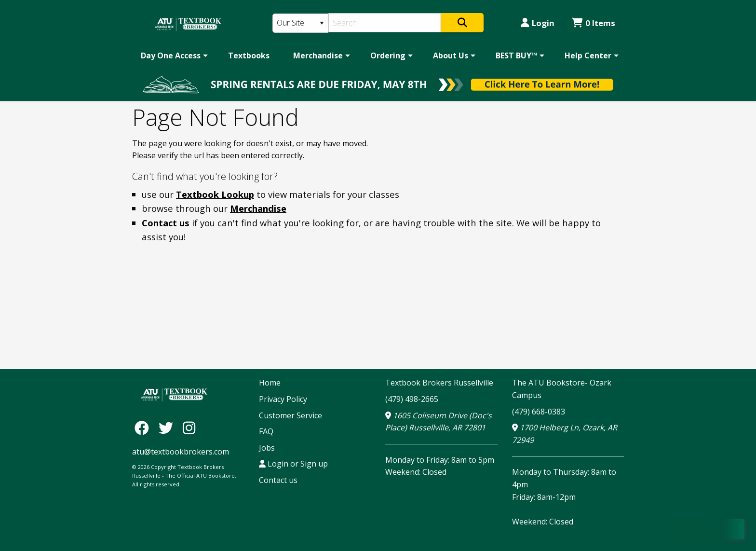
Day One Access (171, 55)
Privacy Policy (283, 399)
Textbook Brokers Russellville (439, 383)
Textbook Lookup (215, 194)
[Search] (385, 23)
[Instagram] (189, 427)
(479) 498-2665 (412, 399)
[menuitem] (173, 55)
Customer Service (290, 415)
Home (270, 383)
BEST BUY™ (516, 55)
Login (538, 23)
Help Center (588, 55)
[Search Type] (300, 23)
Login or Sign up (293, 464)
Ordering (388, 55)
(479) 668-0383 (539, 412)
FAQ (266, 431)
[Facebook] (144, 427)
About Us (451, 55)
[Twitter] (168, 427)
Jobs (267, 448)
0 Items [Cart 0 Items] (594, 23)
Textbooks (249, 55)
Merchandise (318, 55)
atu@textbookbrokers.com (181, 452)
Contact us (166, 223)
